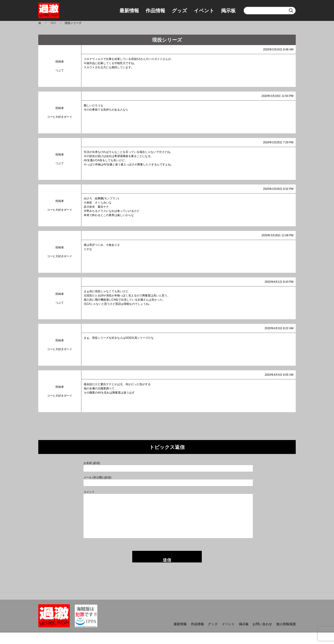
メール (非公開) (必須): (98, 477)
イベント (204, 11)
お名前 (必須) (92, 463)
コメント (89, 492)
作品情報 (155, 11)
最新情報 (129, 11)
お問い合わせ (262, 624)
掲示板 (228, 11)
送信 (167, 560)
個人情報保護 (286, 624)
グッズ (180, 11)
